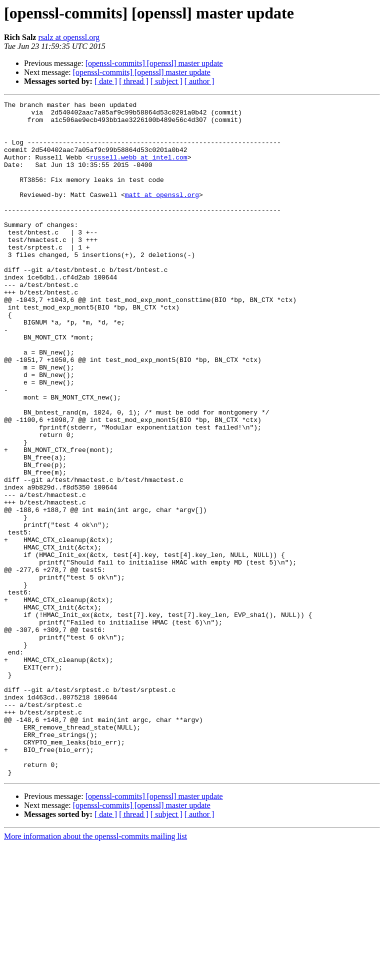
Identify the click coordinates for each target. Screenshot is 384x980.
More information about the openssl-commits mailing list (95, 971)
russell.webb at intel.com (139, 169)
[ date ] (106, 81)
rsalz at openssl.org (69, 37)
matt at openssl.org (162, 214)
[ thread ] (134, 81)
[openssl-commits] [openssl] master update (154, 63)
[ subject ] (166, 81)
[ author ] (199, 81)
